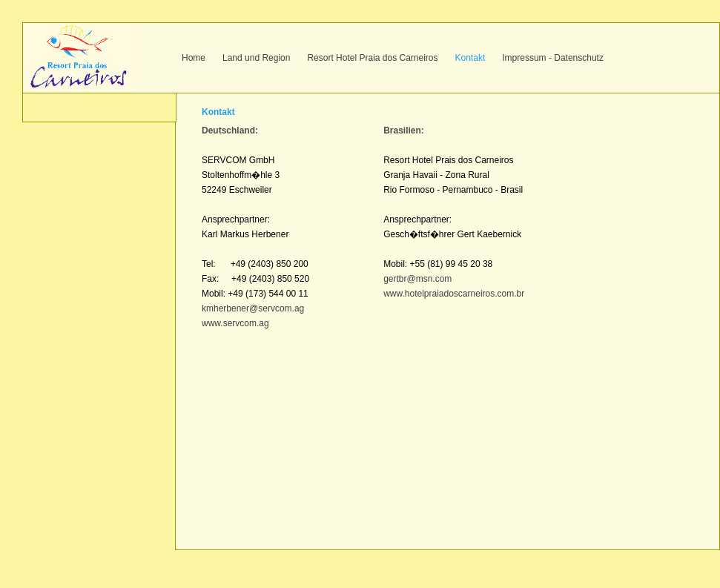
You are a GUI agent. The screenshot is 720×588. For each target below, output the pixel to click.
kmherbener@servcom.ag (253, 308)
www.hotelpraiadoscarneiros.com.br (454, 294)
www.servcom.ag (235, 323)
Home (194, 58)
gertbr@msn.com (417, 279)
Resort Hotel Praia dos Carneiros (372, 58)
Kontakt (470, 58)
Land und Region (256, 58)
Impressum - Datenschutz (553, 58)
